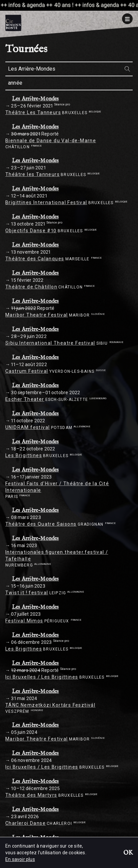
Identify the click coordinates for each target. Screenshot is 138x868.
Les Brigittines (24, 455)
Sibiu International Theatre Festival (50, 343)
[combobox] (69, 69)
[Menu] (127, 19)
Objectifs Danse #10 (31, 231)
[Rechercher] (127, 69)
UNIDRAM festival (27, 427)
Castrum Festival (27, 371)
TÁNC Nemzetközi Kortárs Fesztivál (50, 705)
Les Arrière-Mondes (35, 99)
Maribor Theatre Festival (37, 315)
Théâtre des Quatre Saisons (41, 524)
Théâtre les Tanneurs (32, 174)
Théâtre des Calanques (35, 259)
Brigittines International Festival (46, 202)
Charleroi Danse (25, 823)
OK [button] (128, 853)
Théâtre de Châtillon (31, 287)
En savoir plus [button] (20, 859)
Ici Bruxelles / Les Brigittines (42, 677)
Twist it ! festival (27, 593)
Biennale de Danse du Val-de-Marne (51, 141)
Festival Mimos (24, 621)
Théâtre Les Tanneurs (33, 112)
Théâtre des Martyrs (31, 795)
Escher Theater (25, 399)
